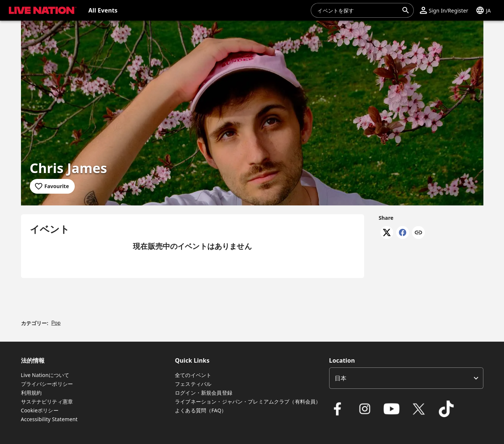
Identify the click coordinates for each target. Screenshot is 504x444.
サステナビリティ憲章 (47, 401)
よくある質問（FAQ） (201, 410)
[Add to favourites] (52, 186)
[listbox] (406, 378)
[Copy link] (418, 233)
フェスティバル (193, 384)
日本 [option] (341, 378)
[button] (444, 10)
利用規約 (31, 393)
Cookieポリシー (40, 410)
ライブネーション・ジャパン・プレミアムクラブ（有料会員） (248, 401)
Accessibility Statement (49, 419)
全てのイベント (193, 375)
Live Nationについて (45, 375)
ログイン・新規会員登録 (204, 393)
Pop (56, 323)
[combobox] (358, 10)
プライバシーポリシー (47, 384)
